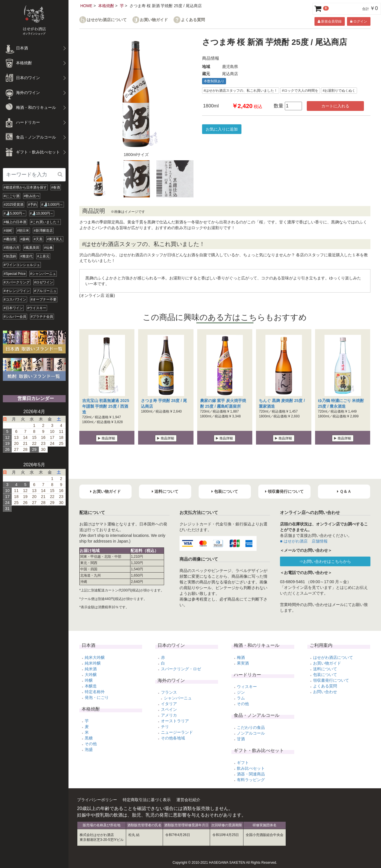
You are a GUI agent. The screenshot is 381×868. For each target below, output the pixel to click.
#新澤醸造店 (43, 231)
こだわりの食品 (251, 727)
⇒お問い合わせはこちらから (325, 561)
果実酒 (243, 663)
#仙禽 (48, 248)
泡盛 (89, 749)
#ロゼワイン (44, 282)
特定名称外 (95, 692)
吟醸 (89, 680)
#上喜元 (43, 256)
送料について (325, 669)
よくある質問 (193, 20)
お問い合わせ (325, 692)
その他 (91, 744)
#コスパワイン (15, 299)
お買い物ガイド (154, 20)
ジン (241, 692)
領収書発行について (331, 680)
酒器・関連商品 (251, 774)
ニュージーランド (177, 732)
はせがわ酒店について (107, 20)
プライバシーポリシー (97, 800)
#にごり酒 (12, 196)
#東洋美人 (55, 239)
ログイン (359, 21)
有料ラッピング (251, 780)
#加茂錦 (10, 256)
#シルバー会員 (15, 317)
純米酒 (91, 669)
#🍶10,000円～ (42, 213)
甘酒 (241, 739)
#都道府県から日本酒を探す (25, 187)
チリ (165, 727)
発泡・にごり (97, 697)
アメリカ (169, 715)
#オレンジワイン (17, 291)
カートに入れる (335, 106)
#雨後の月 (12, 248)
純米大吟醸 (95, 657)
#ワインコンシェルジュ (22, 265)
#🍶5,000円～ (15, 213)
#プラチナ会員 (42, 317)
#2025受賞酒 (14, 205)
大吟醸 (91, 675)
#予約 (32, 205)
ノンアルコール (251, 733)
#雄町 (8, 231)
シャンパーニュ (178, 698)
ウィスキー (247, 687)
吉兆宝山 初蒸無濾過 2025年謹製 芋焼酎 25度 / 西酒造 (106, 406)
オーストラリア (175, 721)
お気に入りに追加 (222, 129)
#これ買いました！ (46, 222)
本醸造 (91, 686)
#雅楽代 (27, 256)
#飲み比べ (32, 196)
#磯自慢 (10, 239)
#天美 (38, 239)
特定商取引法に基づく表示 (147, 800)
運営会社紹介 (188, 800)
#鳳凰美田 (32, 248)
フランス (169, 692)
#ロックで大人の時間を (300, 91)
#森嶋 (25, 239)
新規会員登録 (330, 21)
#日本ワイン (13, 308)
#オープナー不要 (44, 299)
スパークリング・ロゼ (181, 669)
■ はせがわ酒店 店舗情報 (304, 541)
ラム (241, 698)
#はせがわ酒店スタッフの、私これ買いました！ (241, 91)
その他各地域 (173, 738)
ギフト (243, 763)
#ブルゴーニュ (46, 291)
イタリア (169, 704)
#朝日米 (23, 231)
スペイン (169, 709)
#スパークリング (17, 282)
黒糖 (89, 738)
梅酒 (241, 657)
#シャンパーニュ (43, 274)
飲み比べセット (251, 768)
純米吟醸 (93, 663)
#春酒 (56, 187)
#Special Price (15, 274)
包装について (325, 675)
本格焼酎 (106, 6)
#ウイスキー (37, 308)
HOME (86, 6)
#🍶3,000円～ (52, 205)
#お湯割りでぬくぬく (339, 91)
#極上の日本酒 (15, 222)
